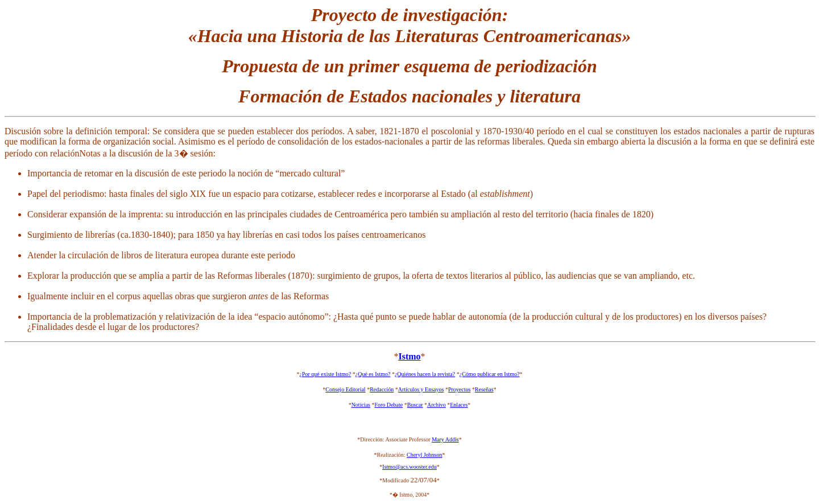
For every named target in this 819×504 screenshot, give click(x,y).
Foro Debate (388, 405)
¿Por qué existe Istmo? (325, 374)
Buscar (415, 405)
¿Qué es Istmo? (373, 374)
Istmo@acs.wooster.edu (409, 467)
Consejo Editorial (345, 389)
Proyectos (459, 389)
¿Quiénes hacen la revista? (425, 374)
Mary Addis (445, 439)
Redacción (382, 389)
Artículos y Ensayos (421, 389)
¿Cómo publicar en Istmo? (490, 374)
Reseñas (484, 389)
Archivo (437, 405)
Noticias (361, 405)
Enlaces (459, 405)
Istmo (409, 356)
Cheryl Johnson (425, 455)
